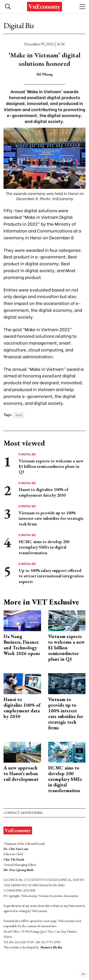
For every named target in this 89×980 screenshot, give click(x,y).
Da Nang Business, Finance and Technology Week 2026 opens (22, 645)
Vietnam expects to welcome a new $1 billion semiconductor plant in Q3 (51, 466)
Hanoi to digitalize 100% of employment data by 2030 (44, 492)
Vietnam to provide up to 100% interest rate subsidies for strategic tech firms (51, 518)
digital (19, 415)
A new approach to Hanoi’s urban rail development (21, 773)
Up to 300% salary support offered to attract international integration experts (51, 576)
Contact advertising (23, 813)
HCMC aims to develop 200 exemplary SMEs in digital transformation (44, 547)
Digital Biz (19, 25)
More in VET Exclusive (41, 602)
